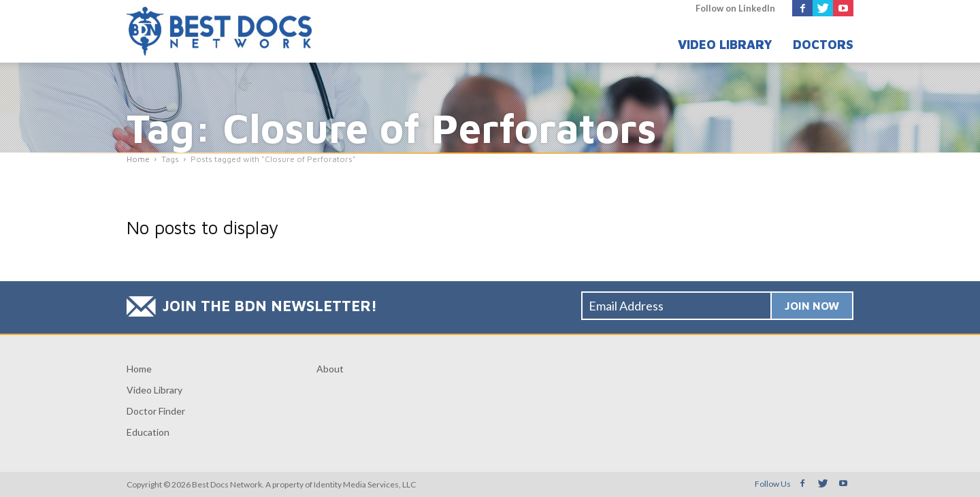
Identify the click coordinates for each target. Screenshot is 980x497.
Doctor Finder (156, 411)
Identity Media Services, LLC (365, 484)
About (330, 369)
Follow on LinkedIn (735, 8)
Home (139, 369)
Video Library (725, 45)
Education (148, 432)
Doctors (823, 45)
